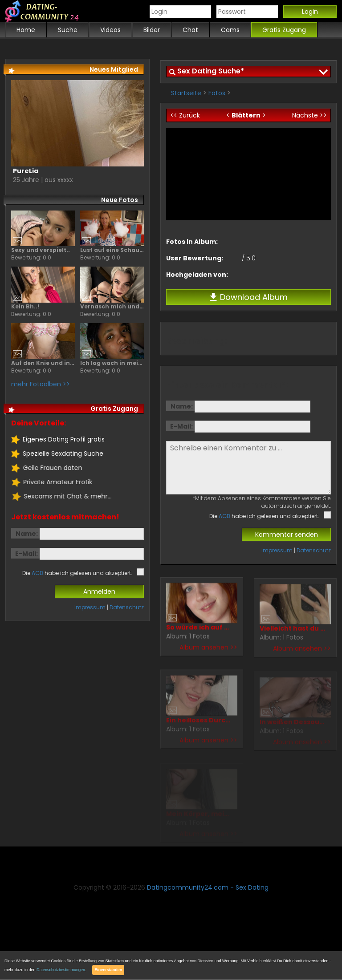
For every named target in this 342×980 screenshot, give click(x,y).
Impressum (277, 550)
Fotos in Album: (192, 242)
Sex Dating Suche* (211, 71)
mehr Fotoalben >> (41, 384)
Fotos (217, 93)
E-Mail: (181, 426)
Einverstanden (108, 970)
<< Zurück (185, 115)
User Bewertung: (195, 258)
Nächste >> (309, 115)
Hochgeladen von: (197, 275)
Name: (182, 406)
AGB (224, 516)
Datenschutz (314, 550)
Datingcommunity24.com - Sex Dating (208, 887)
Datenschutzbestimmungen (61, 970)
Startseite (186, 93)
